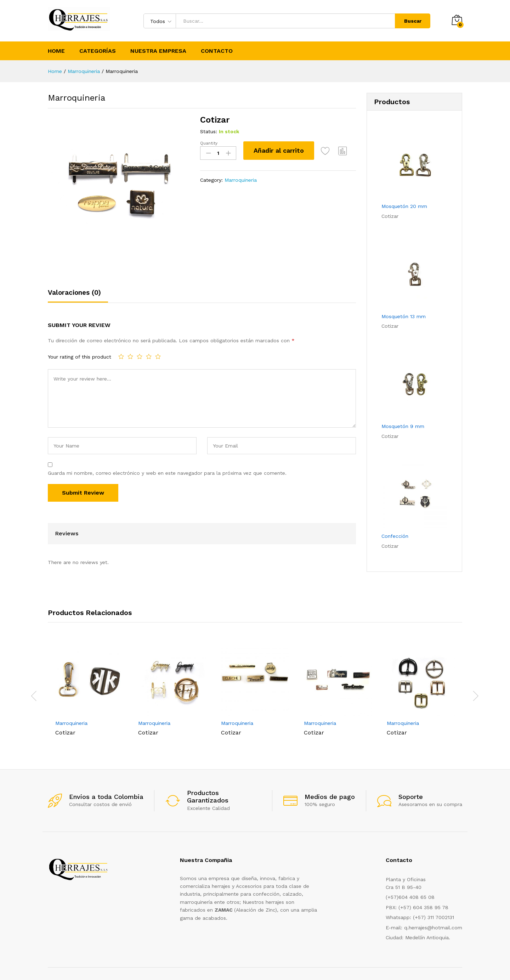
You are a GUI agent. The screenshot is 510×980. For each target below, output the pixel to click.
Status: (209, 131)
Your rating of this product (80, 357)
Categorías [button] (98, 51)
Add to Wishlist (325, 151)
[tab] (78, 296)
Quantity (209, 143)
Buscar (413, 21)
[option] (89, 691)
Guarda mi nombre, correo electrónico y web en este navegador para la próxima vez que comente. (167, 473)
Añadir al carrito (279, 150)
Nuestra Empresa (158, 51)
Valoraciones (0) (74, 292)
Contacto (217, 51)
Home (56, 51)
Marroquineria (241, 180)
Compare (343, 151)
